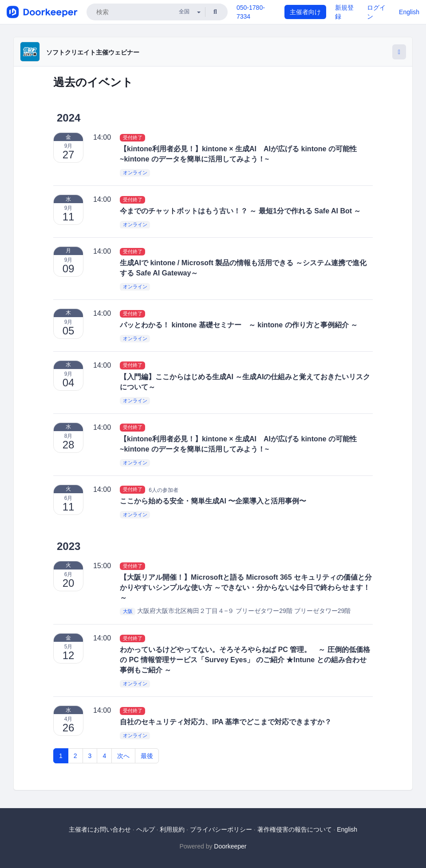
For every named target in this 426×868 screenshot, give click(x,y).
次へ (123, 756)
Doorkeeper (230, 846)
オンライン (135, 173)
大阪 (128, 611)
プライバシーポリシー (221, 829)
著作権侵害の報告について (295, 829)
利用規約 (172, 829)
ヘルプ (146, 829)
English (409, 12)
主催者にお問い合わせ (100, 829)
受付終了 (133, 137)
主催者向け (305, 12)
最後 (147, 756)
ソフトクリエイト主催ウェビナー (93, 52)
